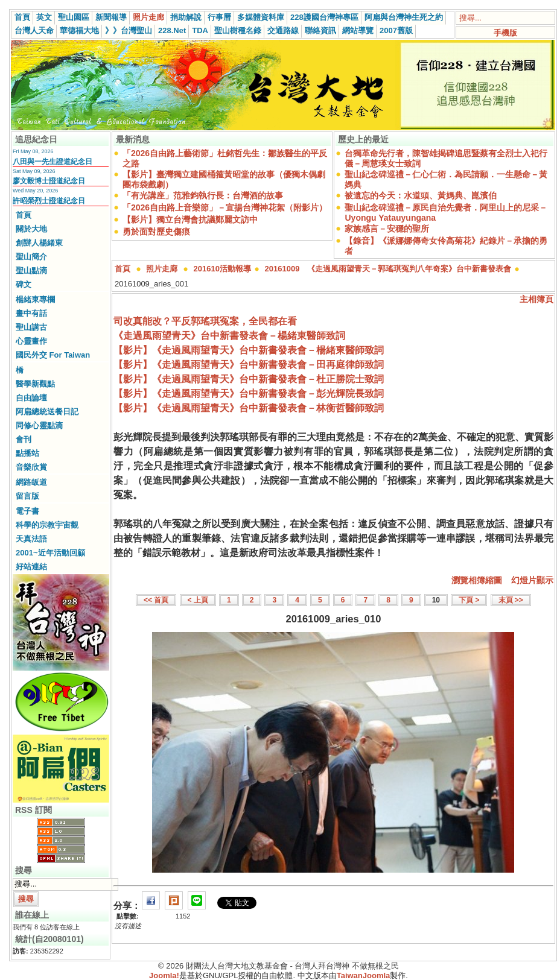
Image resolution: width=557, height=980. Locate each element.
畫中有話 (31, 313)
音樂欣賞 (31, 467)
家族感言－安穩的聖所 (387, 229)
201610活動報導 (222, 269)
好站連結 (31, 567)
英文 (44, 17)
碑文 (24, 284)
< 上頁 (198, 600)
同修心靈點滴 (39, 425)
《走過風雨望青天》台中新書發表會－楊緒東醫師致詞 (229, 336)
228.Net (172, 30)
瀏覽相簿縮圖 (477, 580)
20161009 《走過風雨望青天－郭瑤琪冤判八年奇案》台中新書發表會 (388, 269)
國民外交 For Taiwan (53, 355)
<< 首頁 (156, 600)
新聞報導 (111, 17)
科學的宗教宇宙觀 (47, 525)
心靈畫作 (31, 341)
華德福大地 (79, 30)
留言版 (27, 496)
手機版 (505, 33)
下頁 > (469, 600)
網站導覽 (358, 30)
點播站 (27, 453)
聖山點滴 (31, 270)
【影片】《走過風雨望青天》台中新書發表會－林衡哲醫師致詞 (249, 408)
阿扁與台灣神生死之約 (404, 17)
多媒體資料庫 (261, 17)
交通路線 (283, 30)
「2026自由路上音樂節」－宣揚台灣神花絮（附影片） (225, 207)
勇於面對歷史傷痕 (156, 232)
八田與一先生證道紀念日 (53, 162)
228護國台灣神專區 (324, 17)
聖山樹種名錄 (238, 30)
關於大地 (31, 229)
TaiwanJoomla (364, 975)
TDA (200, 30)
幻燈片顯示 (532, 580)
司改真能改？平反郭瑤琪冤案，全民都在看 (205, 321)
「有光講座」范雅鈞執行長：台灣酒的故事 (203, 195)
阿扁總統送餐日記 (47, 412)
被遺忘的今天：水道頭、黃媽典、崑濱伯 (421, 195)
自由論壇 (31, 398)
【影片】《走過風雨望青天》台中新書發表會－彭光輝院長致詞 (249, 394)
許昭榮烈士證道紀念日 (49, 201)
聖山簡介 (31, 257)
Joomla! (164, 975)
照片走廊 (148, 17)
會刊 (24, 439)
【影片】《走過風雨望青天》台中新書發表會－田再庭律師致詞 (249, 365)
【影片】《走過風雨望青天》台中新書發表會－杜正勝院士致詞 (249, 379)
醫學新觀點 (35, 384)
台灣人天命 (34, 30)
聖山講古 (31, 327)
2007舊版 (396, 30)
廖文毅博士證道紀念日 (49, 181)
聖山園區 (74, 17)
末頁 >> (511, 600)
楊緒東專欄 (35, 299)
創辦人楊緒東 (39, 243)
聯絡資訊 (320, 30)
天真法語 (31, 539)
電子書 (27, 511)
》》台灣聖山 (129, 30)
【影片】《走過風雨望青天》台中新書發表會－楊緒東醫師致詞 (249, 350)
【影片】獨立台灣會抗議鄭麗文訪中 (190, 220)
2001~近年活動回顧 (50, 553)
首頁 (22, 17)
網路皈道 (31, 482)
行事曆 (219, 17)
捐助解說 (186, 17)
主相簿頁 (536, 299)
